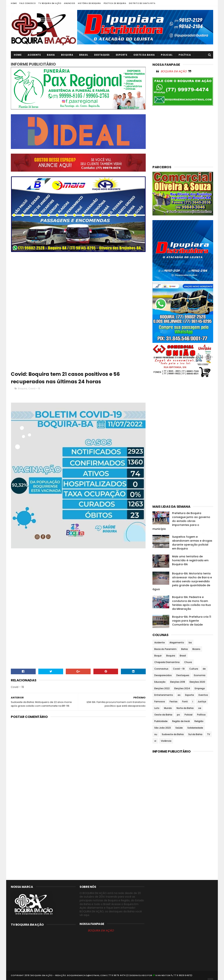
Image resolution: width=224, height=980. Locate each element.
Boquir (158, 656)
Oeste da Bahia (144, 55)
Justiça (202, 702)
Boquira (67, 55)
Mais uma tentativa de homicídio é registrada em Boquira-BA (190, 560)
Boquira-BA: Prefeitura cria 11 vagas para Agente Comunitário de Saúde (192, 621)
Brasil (84, 55)
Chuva (188, 662)
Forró (185, 702)
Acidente (34, 55)
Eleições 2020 (197, 682)
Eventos (203, 695)
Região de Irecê (181, 721)
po (178, 715)
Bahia (51, 55)
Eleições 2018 (178, 682)
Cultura (194, 669)
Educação (160, 682)
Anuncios (69, 3)
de (204, 669)
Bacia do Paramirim (165, 649)
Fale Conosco (27, 3)
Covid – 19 (34, 388)
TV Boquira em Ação (50, 3)
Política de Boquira (115, 3)
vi (155, 741)
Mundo (168, 708)
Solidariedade (195, 728)
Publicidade (161, 721)
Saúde (179, 728)
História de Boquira (89, 3)
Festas (174, 702)
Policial (167, 55)
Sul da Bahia (195, 734)
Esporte (122, 55)
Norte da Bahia (185, 708)
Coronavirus (161, 669)
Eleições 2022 (162, 688)
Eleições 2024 (182, 688)
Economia (200, 675)
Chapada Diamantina (167, 662)
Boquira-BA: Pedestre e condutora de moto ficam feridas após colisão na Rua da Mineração (191, 603)
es (179, 695)
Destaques (102, 55)
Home (14, 3)
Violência (166, 741)
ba (190, 642)
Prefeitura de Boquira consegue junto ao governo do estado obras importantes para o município (181, 521)
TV (208, 734)
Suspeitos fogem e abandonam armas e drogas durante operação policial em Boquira (192, 543)
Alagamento (177, 642)
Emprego (200, 688)
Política (185, 55)
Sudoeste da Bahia (173, 734)
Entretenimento (164, 695)
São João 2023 (163, 728)
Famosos (160, 702)
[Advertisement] (78, 283)
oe (200, 708)
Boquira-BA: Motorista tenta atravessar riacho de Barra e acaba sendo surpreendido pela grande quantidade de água (182, 581)
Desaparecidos (163, 675)
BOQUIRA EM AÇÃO (174, 71)
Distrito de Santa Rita (142, 3)
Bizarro (196, 649)
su (156, 734)
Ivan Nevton (163, 975)
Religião (199, 721)
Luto (157, 708)
